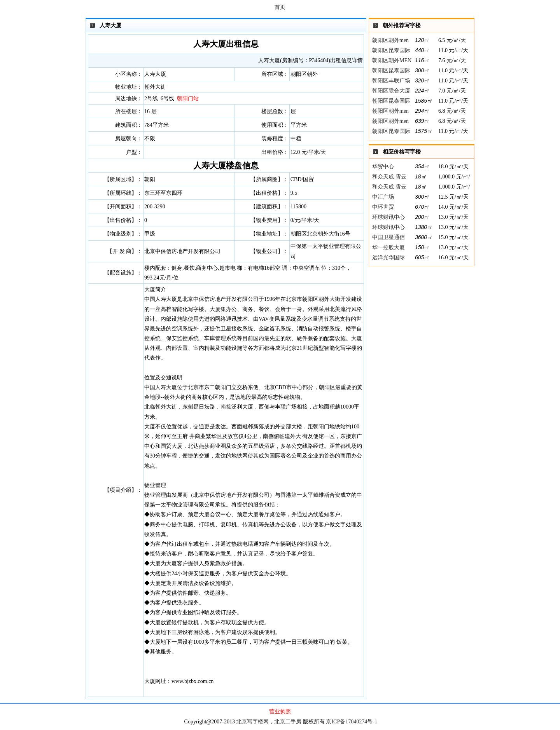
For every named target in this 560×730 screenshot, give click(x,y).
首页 (280, 7)
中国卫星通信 (388, 237)
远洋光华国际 (388, 258)
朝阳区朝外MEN (392, 60)
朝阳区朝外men (390, 40)
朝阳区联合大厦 (391, 91)
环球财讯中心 (388, 217)
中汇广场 (383, 197)
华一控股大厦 (388, 247)
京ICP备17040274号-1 (351, 722)
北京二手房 (288, 722)
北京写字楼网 (252, 722)
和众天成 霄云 (389, 177)
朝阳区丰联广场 (391, 81)
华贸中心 (383, 167)
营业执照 (280, 712)
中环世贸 (383, 207)
